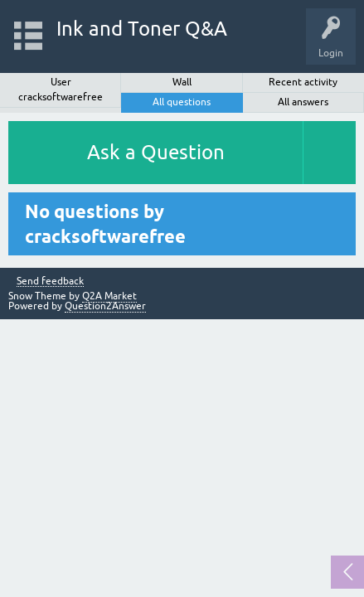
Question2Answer (105, 306)
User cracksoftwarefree (61, 90)
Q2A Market (109, 296)
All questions (182, 102)
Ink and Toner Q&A (142, 29)
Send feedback (50, 282)
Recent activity (303, 82)
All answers (303, 102)
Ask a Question (156, 152)
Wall (182, 82)
